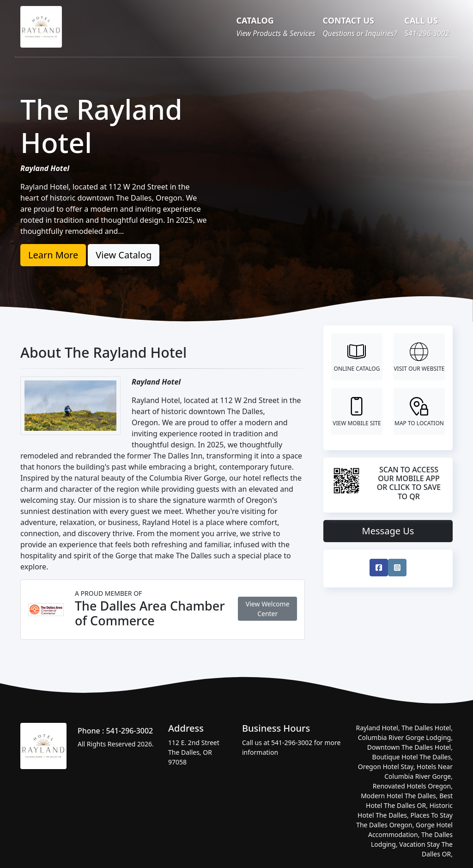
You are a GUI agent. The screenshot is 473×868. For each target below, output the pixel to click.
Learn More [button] (53, 255)
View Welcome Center (268, 609)
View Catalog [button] (124, 255)
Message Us (388, 531)
